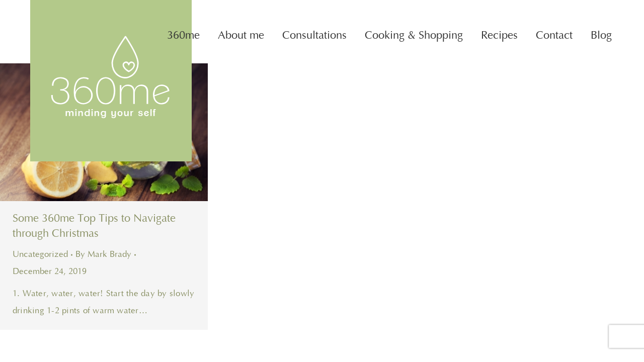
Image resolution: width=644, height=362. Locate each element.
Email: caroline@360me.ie (552, 9)
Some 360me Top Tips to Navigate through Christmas (94, 226)
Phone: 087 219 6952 (429, 9)
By (103, 255)
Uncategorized (40, 255)
